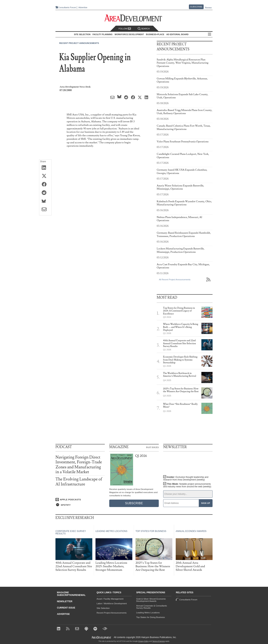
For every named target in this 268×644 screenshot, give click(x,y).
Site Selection (103, 608)
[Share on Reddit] (45, 193)
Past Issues (152, 447)
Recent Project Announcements (79, 43)
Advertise (83, 8)
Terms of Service (159, 641)
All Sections (210, 34)
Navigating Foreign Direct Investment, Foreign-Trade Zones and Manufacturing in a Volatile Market (79, 465)
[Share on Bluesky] (45, 201)
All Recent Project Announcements (175, 280)
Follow (125, 29)
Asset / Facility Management (110, 599)
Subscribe (196, 7)
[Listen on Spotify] (80, 505)
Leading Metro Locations (148, 613)
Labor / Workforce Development (112, 603)
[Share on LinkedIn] (45, 168)
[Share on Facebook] (45, 185)
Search (144, 29)
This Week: (187, 485)
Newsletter (65, 601)
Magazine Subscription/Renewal (71, 594)
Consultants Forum (67, 7)
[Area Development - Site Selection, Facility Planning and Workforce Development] (134, 18)
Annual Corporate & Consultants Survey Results (152, 607)
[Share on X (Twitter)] (45, 176)
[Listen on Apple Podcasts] (80, 500)
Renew (208, 8)
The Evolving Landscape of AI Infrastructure (79, 482)
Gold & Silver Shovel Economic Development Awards (151, 600)
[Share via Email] (45, 210)
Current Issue (66, 608)
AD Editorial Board (177, 34)
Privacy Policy (143, 641)
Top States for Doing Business (151, 617)
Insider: (186, 478)
